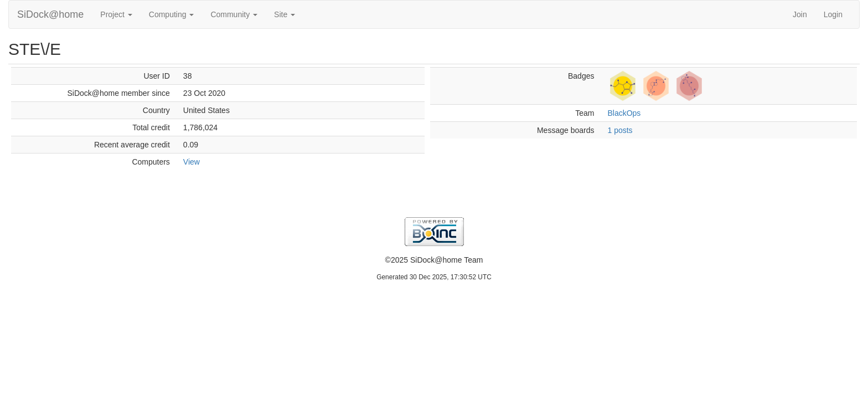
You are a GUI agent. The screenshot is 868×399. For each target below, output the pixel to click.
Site (285, 14)
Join (800, 14)
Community (234, 14)
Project (116, 14)
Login (833, 14)
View (192, 162)
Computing (172, 14)
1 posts (620, 130)
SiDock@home (50, 14)
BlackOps (624, 113)
